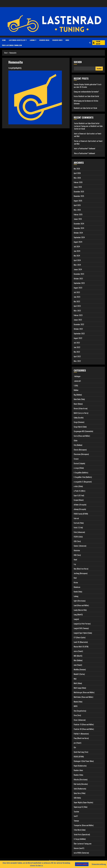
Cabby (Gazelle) (79, 418)
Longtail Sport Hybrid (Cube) (83, 633)
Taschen (76, 812)
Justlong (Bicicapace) (81, 573)
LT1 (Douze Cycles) (80, 637)
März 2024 (77, 265)
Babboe (76, 390)
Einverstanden (82, 864)
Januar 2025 (78, 219)
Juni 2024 (77, 251)
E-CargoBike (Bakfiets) (81, 473)
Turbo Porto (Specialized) (82, 834)
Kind (75, 578)
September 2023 (79, 283)
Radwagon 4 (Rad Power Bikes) (84, 761)
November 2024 (79, 228)
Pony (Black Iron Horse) (81, 738)
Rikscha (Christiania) (81, 780)
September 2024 (79, 237)
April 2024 (77, 260)
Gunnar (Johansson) (80, 546)
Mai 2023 (77, 301)
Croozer (76, 459)
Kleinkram (77, 587)
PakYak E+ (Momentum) (81, 734)
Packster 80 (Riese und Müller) (84, 729)
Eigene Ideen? (96, 43)
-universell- (77, 381)
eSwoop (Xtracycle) (80, 509)
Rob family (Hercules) (81, 784)
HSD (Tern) (77, 555)
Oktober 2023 (78, 279)
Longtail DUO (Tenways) (81, 628)
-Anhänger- (77, 376)
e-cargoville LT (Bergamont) (83, 482)
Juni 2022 (77, 347)
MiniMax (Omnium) (80, 669)
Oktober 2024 (78, 233)
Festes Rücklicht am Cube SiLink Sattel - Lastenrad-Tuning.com (87, 125)
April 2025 (77, 205)
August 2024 (78, 242)
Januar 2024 (78, 269)
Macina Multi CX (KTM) (81, 647)
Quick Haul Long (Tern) (81, 752)
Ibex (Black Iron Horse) (81, 569)
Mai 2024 (77, 256)
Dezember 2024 (79, 224)
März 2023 (77, 311)
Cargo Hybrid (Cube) (80, 427)
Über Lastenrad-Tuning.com (12, 45)
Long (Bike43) (78, 615)
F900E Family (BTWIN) (81, 514)
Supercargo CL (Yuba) (81, 807)
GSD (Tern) (77, 541)
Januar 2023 (78, 320)
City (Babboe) (78, 445)
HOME (4, 40)
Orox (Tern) (77, 715)
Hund (75, 560)
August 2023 (78, 288)
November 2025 (79, 196)
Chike (76, 441)
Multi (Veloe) (78, 683)
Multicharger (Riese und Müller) (84, 692)
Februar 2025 (78, 214)
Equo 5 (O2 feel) (79, 495)
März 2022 (77, 361)
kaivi (76, 134)
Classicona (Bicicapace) (81, 454)
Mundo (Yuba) (78, 702)
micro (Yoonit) (78, 651)
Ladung (32, 40)
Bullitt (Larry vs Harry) (81, 413)
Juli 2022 (77, 343)
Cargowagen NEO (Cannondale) (83, 431)
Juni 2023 (77, 297)
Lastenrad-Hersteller (17, 40)
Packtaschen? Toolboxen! (87, 148)
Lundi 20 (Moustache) (81, 642)
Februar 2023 (78, 315)
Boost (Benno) (78, 404)
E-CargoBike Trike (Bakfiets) (83, 477)
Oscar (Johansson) (80, 720)
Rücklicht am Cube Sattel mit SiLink (85, 108)
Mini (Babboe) (78, 660)
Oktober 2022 (78, 329)
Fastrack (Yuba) (79, 523)
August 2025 (78, 201)
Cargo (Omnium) (79, 422)
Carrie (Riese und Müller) (82, 436)
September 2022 (79, 334)
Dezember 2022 (79, 324)
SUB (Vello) (77, 798)
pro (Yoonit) (77, 743)
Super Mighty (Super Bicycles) (83, 802)
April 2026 (77, 173)
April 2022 (77, 356)
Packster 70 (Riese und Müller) (84, 724)
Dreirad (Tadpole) (79, 463)
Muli (75, 679)
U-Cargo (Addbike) (80, 839)
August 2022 (78, 338)
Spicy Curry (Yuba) (80, 793)
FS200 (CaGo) (78, 537)
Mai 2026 (77, 169)
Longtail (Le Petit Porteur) (82, 624)
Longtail (76, 619)
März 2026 (77, 178)
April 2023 (77, 306)
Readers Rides (57, 40)
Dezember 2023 (79, 274)
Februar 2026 (78, 182)
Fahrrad (76, 518)
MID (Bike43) (78, 656)
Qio (75, 747)
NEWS (67, 40)
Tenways (76, 821)
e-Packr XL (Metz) (79, 491)
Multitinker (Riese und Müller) (83, 697)
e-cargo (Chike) (79, 468)
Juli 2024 (77, 247)
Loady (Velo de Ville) (80, 610)
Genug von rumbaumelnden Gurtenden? (86, 92)
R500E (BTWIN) (79, 757)
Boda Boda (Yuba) (79, 399)
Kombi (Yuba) (78, 592)
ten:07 (76, 816)
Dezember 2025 (79, 192)
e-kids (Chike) (78, 486)
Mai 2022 (77, 352)
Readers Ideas (44, 40)
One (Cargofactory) (80, 711)
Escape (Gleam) (79, 500)
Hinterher (77, 550)
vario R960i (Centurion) (81, 853)
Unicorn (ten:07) (79, 848)
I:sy (75, 564)
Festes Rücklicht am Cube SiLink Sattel (86, 96)
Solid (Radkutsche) (80, 789)
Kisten (76, 582)
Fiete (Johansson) (79, 532)
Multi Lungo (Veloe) (80, 688)
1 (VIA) (76, 386)
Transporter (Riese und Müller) (84, 825)
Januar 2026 (78, 187)
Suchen (78, 62)
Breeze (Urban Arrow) (81, 408)
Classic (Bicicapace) (80, 450)
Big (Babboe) (78, 395)
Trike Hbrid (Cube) (80, 830)
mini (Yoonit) (78, 665)
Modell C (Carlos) (79, 674)
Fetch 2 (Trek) (78, 528)
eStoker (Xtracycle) (80, 505)
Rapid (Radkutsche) (80, 766)
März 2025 (77, 210)
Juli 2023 (77, 292)
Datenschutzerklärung (99, 864)
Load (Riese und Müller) (81, 605)
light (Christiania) (80, 601)
